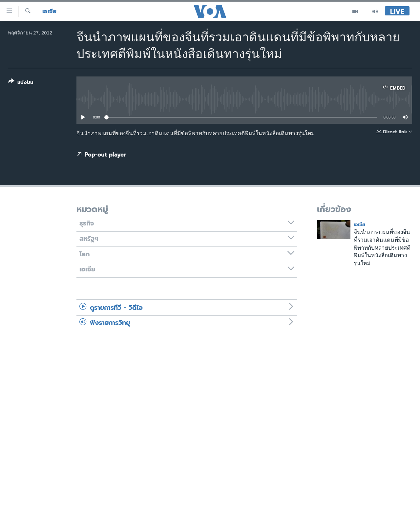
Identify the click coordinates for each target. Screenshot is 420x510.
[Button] (21, 83)
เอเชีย (49, 11)
